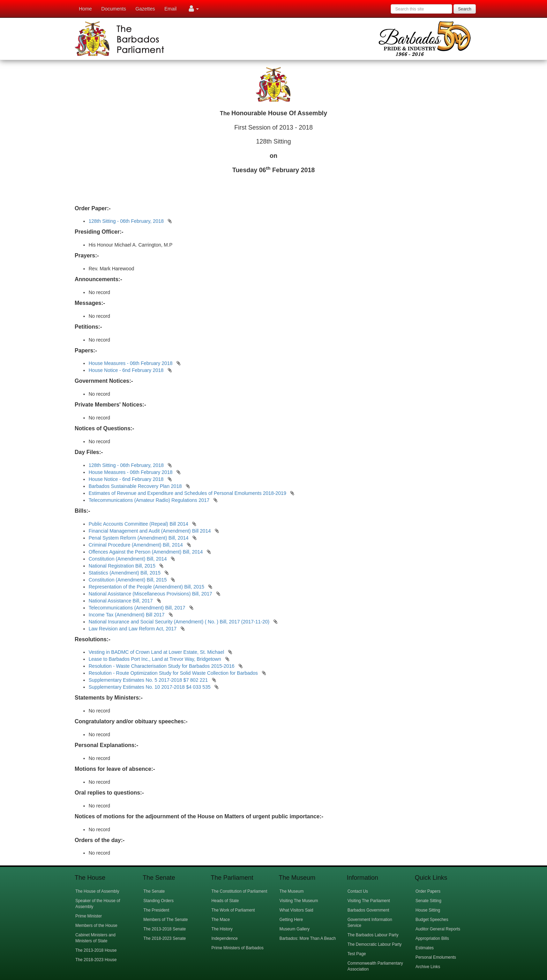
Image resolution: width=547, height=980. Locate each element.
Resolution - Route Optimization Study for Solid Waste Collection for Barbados (174, 673)
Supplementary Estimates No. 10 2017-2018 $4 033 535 (150, 687)
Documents (114, 9)
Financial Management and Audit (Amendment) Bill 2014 (150, 531)
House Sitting (428, 910)
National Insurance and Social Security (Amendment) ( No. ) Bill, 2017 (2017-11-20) (180, 622)
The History (222, 929)
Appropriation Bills (432, 938)
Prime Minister (89, 916)
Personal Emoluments (436, 957)
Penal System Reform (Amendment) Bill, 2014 (139, 538)
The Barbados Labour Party (373, 935)
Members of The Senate (166, 920)
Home (85, 9)
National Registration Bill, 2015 (123, 566)
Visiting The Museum (299, 901)
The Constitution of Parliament (239, 891)
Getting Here (291, 920)
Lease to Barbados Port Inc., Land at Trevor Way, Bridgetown (156, 659)
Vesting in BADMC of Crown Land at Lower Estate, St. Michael (157, 652)
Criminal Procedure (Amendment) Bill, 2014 (136, 545)
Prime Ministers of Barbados (237, 948)
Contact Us (358, 891)
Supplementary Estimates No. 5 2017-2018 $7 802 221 (149, 680)
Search (465, 9)
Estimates (425, 948)
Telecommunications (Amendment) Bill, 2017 (138, 608)
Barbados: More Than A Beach (308, 938)
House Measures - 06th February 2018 (130, 363)
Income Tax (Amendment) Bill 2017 (127, 615)
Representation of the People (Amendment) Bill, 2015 (147, 587)
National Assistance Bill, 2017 (121, 601)
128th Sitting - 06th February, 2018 (126, 221)
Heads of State (225, 901)
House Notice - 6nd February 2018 (126, 370)
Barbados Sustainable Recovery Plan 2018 (135, 486)
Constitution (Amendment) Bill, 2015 (128, 580)
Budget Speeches (432, 920)
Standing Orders (159, 901)
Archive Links (428, 967)
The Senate (154, 891)
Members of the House (96, 926)
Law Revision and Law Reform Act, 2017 (133, 629)
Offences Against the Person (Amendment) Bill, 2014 (146, 552)
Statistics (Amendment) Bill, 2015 (125, 573)
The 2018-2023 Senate (165, 938)
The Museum (291, 891)
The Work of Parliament (233, 910)
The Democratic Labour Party (374, 944)
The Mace (221, 920)
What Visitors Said (296, 910)
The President (156, 910)
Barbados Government (368, 910)
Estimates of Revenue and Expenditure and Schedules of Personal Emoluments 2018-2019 (188, 493)
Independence (224, 938)
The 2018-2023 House (96, 960)
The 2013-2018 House (96, 950)
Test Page (357, 954)
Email (170, 9)
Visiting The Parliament (369, 901)
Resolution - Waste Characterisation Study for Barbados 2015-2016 (162, 666)
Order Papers (428, 891)
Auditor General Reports (438, 929)
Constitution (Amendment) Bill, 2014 (128, 559)
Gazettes (145, 9)
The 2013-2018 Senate (165, 929)
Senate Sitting (428, 901)
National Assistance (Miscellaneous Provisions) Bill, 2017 (151, 594)
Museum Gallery (295, 929)
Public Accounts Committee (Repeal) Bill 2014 (139, 524)
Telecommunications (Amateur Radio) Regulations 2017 (149, 500)
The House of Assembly (97, 891)
